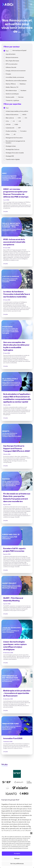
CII (14, 121)
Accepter (17, 854)
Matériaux (23, 84)
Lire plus (5, 212)
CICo (7, 121)
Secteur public (10, 97)
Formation (23, 131)
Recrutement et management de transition (15, 142)
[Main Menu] (31, 4)
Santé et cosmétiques (12, 94)
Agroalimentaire (11, 54)
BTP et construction (12, 64)
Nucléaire (23, 91)
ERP (19, 128)
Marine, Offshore (11, 84)
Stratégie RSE (10, 156)
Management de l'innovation (14, 138)
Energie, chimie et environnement (16, 71)
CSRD (16, 125)
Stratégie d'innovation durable (15, 153)
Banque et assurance (12, 58)
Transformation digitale (13, 159)
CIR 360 (8, 125)
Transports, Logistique (12, 100)
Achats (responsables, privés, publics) (17, 111)
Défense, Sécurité (11, 67)
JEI (15, 134)
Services (21, 97)
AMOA (24, 115)
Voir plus (4, 764)
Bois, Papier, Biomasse (12, 61)
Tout (7, 51)
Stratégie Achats (11, 146)
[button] (31, 833)
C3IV (19, 118)
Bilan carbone (10, 118)
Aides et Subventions (12, 115)
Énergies (8, 74)
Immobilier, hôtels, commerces (15, 77)
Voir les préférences (17, 864)
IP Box (8, 134)
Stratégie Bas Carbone (13, 150)
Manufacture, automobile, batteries (16, 81)
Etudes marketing (11, 131)
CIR (20, 121)
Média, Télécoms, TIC (12, 87)
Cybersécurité (10, 128)
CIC (26, 118)
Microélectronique (11, 91)
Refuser (17, 859)
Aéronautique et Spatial (19, 51)
